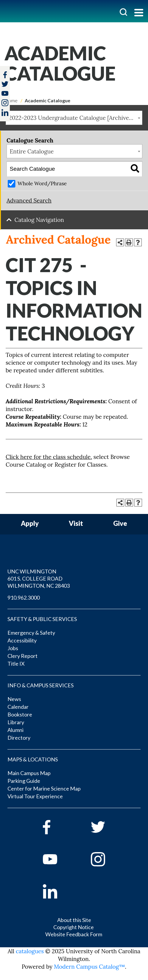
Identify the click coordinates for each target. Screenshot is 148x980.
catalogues (30, 951)
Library (16, 722)
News (14, 699)
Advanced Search (29, 200)
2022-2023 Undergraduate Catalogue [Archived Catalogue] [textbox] (76, 118)
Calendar (18, 707)
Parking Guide (24, 781)
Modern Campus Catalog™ (89, 967)
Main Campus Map (29, 773)
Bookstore (20, 714)
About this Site (74, 920)
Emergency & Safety (31, 633)
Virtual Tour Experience (35, 796)
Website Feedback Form (74, 934)
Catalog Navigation (39, 220)
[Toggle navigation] (139, 13)
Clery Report (22, 656)
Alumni (15, 730)
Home (11, 100)
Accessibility (22, 640)
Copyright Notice (74, 927)
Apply (30, 524)
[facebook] (59, 827)
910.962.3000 (24, 598)
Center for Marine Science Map (44, 788)
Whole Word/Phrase (42, 184)
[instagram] (5, 103)
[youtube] (59, 859)
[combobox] (74, 118)
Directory (19, 738)
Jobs (13, 648)
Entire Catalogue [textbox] (32, 151)
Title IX (16, 664)
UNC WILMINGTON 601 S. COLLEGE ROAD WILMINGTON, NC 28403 (39, 578)
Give (120, 524)
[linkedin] (59, 891)
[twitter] (5, 85)
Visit (76, 524)
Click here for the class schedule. (49, 457)
